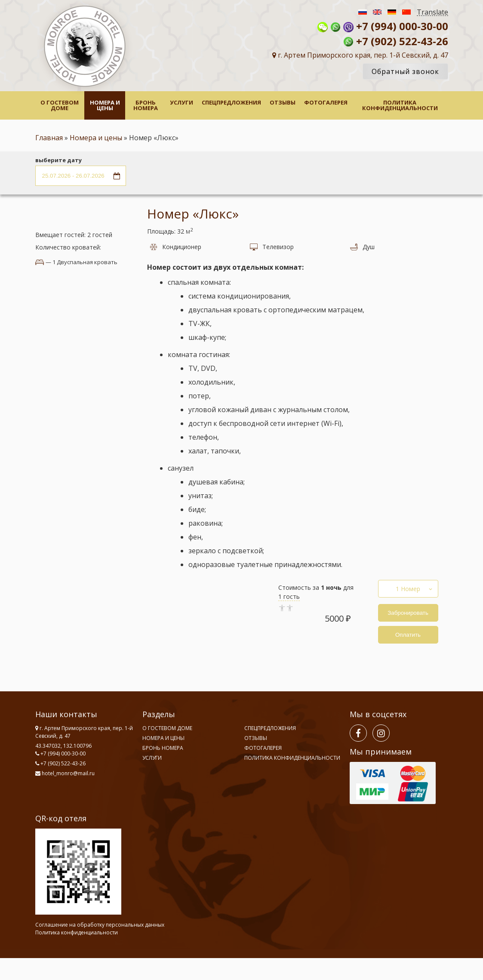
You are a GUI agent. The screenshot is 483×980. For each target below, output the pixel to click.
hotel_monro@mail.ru (68, 773)
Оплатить (408, 635)
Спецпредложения (231, 102)
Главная (49, 138)
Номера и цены (105, 105)
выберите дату (58, 160)
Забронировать (408, 613)
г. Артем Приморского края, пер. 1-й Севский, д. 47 (360, 55)
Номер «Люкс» (193, 214)
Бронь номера (146, 105)
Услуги (182, 102)
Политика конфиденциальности (400, 105)
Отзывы (283, 102)
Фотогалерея (326, 102)
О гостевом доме (60, 105)
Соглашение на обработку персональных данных (100, 925)
